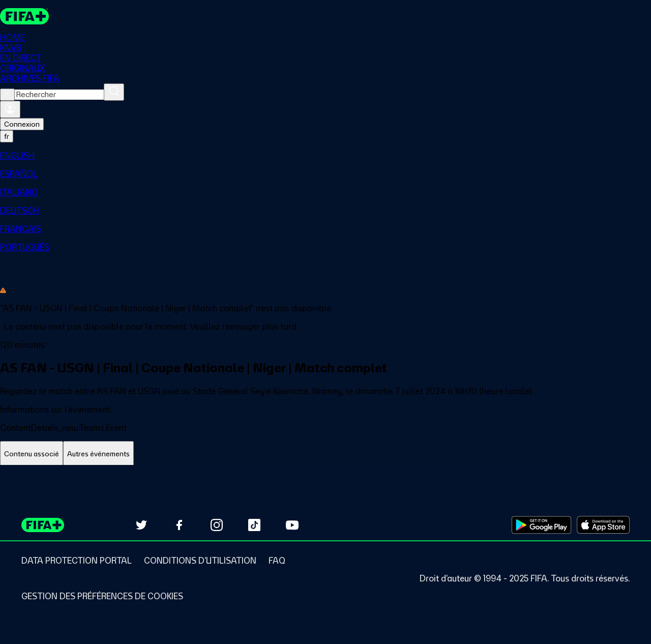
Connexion (22, 124)
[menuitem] (325, 156)
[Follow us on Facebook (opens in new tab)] (179, 525)
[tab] (32, 454)
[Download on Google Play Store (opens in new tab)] (541, 525)
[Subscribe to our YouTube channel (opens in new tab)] (292, 525)
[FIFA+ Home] (25, 16)
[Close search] (7, 95)
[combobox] (59, 95)
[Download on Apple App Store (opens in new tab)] (603, 525)
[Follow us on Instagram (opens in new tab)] (217, 525)
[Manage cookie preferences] (102, 596)
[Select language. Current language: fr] (7, 136)
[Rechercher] (114, 92)
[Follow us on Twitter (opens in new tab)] (141, 525)
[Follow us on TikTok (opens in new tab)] (254, 525)
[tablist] (325, 454)
